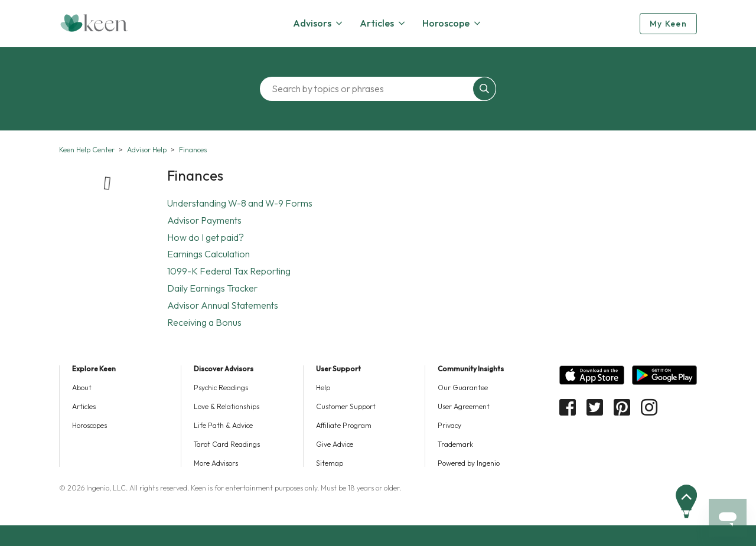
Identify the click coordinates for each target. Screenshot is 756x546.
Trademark (455, 444)
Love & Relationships (227, 406)
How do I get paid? (206, 237)
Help (323, 388)
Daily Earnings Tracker (212, 288)
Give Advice (335, 444)
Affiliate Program (344, 425)
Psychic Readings (221, 388)
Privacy (449, 425)
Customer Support (346, 406)
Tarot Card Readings (227, 444)
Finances (193, 150)
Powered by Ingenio (469, 463)
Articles (84, 406)
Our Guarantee (463, 388)
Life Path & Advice (223, 425)
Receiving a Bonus (204, 322)
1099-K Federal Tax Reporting (229, 271)
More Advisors (216, 463)
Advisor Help (147, 150)
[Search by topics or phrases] (369, 89)
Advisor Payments (204, 220)
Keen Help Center (87, 150)
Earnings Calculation (208, 254)
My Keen (668, 24)
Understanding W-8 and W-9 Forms (240, 203)
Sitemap (330, 463)
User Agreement (464, 406)
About (82, 388)
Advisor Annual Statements (223, 305)
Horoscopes (89, 425)
